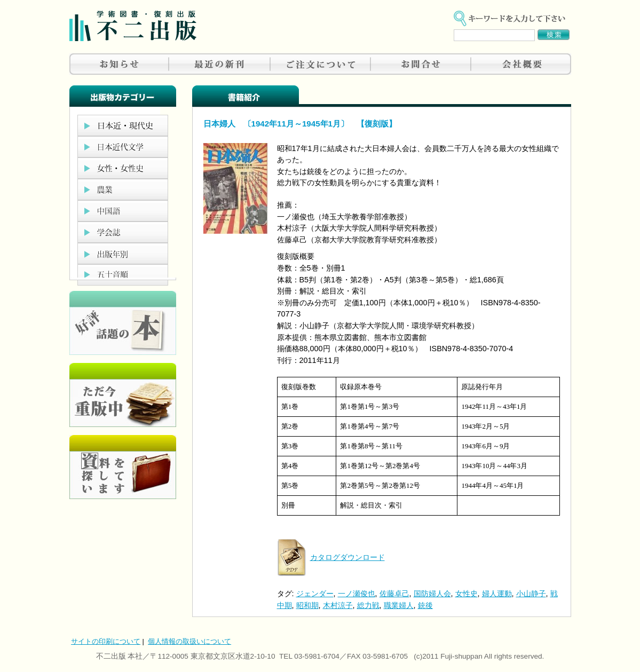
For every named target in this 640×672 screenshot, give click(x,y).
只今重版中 (123, 395)
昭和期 (307, 605)
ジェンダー (315, 594)
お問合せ (421, 64)
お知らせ (120, 64)
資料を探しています (123, 467)
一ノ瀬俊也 (357, 594)
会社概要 (521, 64)
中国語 (123, 211)
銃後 (425, 605)
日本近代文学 (123, 147)
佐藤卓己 (394, 594)
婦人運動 (497, 594)
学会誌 (123, 232)
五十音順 (123, 275)
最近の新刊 (220, 64)
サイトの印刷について (106, 641)
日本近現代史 (123, 125)
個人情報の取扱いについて (189, 641)
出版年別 (123, 254)
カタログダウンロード (347, 557)
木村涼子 (338, 605)
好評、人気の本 (123, 323)
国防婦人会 (432, 594)
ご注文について (320, 64)
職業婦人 (399, 605)
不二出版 (133, 26)
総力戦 (368, 605)
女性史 (467, 594)
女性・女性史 (123, 168)
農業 (123, 189)
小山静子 (531, 594)
